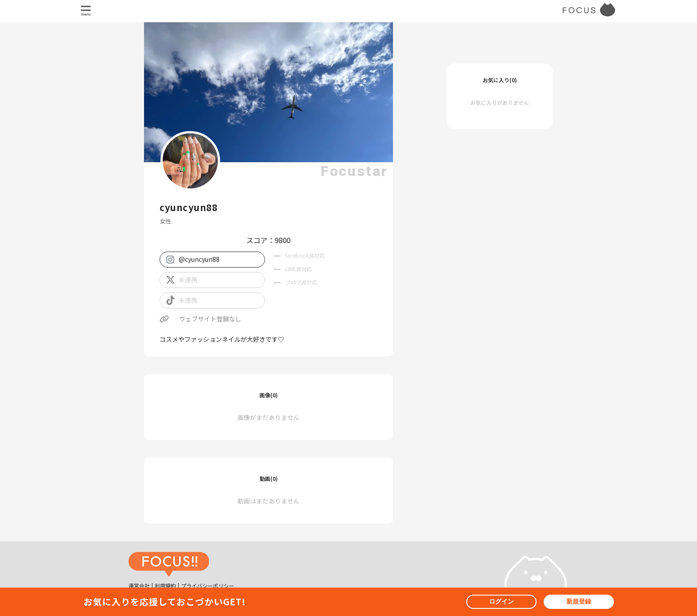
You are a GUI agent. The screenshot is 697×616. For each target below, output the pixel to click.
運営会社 (139, 586)
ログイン (501, 601)
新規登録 (579, 601)
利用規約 (165, 586)
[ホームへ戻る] (169, 565)
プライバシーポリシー (208, 586)
